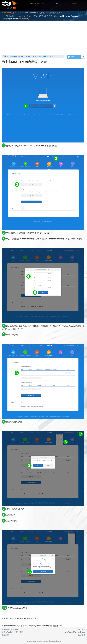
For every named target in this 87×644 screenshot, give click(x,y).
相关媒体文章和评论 (10, 629)
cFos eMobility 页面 (22, 16)
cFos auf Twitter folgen (75, 632)
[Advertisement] (43, 38)
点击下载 (76, 3)
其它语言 (82, 635)
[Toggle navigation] (4, 8)
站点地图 (82, 629)
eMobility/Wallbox (37, 3)
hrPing (58, 3)
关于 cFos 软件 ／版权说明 (12, 632)
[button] (74, 57)
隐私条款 (5, 635)
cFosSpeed (6, 13)
